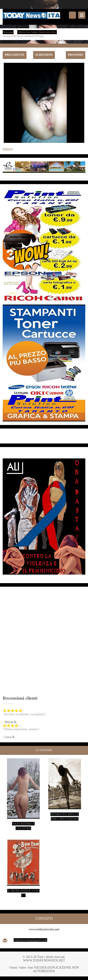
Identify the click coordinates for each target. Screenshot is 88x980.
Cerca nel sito (72, 15)
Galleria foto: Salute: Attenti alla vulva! (37, 32)
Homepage (8, 32)
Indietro (8, 149)
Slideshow (44, 55)
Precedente (15, 55)
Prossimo (76, 55)
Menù (82, 15)
